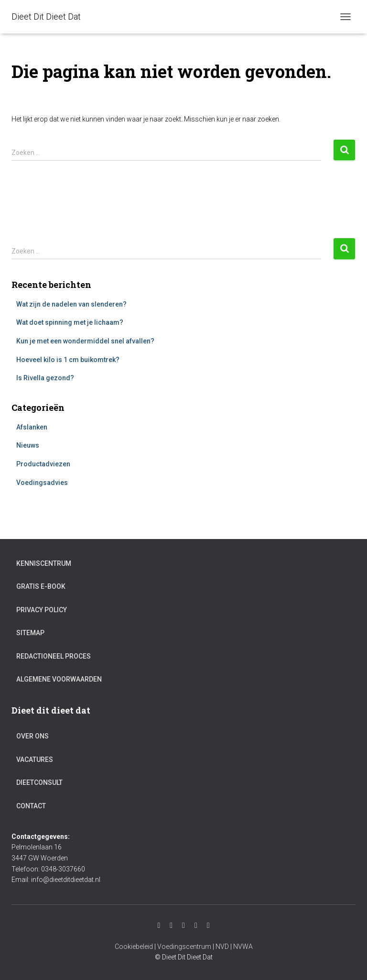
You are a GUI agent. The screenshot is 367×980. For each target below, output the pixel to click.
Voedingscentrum (184, 947)
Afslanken (32, 427)
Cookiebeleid (134, 947)
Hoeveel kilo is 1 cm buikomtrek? (68, 360)
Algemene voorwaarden (59, 679)
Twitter (196, 925)
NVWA (243, 947)
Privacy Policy (42, 610)
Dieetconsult (39, 782)
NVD (222, 947)
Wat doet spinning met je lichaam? (70, 322)
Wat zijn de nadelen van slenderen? (71, 304)
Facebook (183, 925)
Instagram (159, 925)
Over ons (32, 736)
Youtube (171, 925)
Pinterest (208, 925)
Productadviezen (43, 464)
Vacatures (35, 760)
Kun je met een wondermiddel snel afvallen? (85, 341)
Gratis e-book (41, 586)
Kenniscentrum (44, 563)
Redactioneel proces (54, 656)
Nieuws (28, 445)
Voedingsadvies (42, 483)
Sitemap (30, 633)
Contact (31, 806)
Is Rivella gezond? (45, 378)
